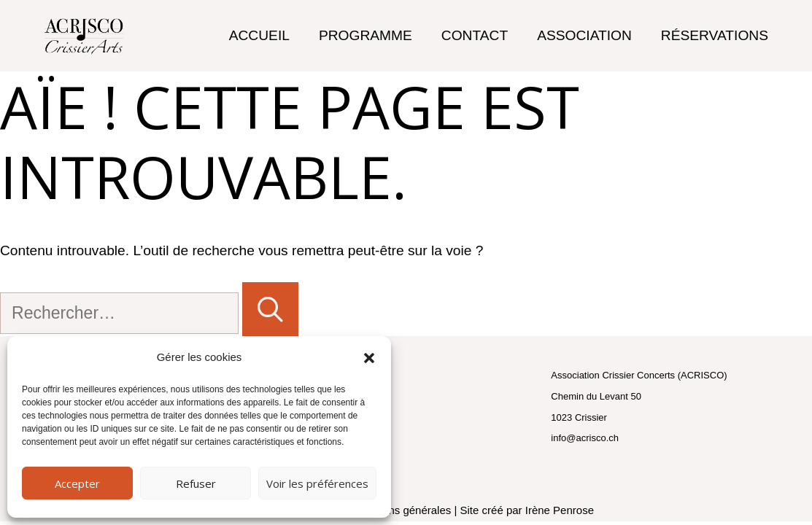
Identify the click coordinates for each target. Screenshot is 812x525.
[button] (369, 358)
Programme (366, 35)
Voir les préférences (317, 483)
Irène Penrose (560, 510)
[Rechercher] (270, 309)
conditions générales (401, 510)
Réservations (715, 35)
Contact (475, 35)
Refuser (196, 483)
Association (584, 35)
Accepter (77, 483)
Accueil (259, 35)
